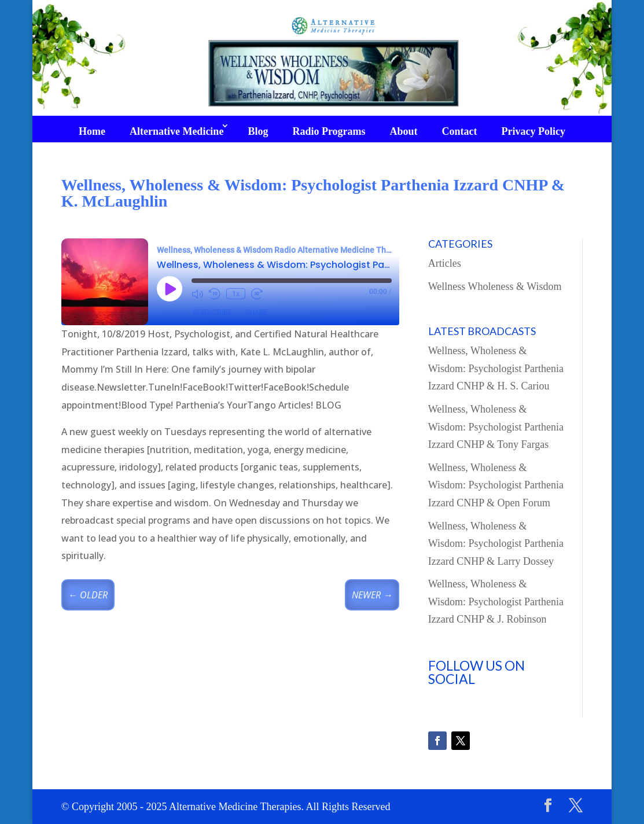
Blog (258, 131)
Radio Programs (329, 131)
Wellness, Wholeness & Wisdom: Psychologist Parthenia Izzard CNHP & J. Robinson (496, 602)
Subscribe (212, 312)
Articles (445, 263)
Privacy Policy (533, 131)
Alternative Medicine (176, 131)
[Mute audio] (197, 294)
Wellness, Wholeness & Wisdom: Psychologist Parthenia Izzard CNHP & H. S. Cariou (496, 368)
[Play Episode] (170, 289)
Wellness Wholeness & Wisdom (495, 286)
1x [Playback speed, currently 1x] (236, 294)
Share (256, 312)
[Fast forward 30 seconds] (257, 294)
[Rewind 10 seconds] (215, 294)
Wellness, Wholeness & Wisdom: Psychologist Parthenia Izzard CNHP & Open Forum (496, 485)
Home (92, 131)
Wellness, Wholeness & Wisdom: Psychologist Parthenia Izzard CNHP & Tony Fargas (496, 427)
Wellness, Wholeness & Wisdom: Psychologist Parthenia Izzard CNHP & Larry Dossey (496, 544)
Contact (460, 131)
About (404, 131)
